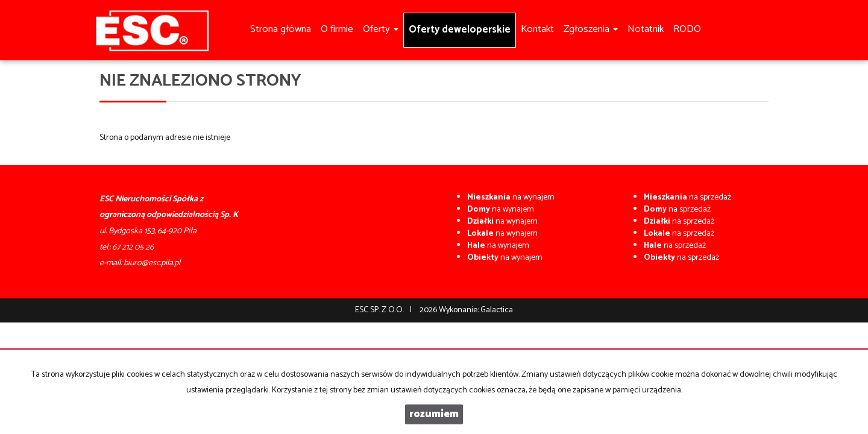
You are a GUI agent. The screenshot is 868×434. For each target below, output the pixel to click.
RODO (687, 29)
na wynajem (511, 197)
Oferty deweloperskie (460, 30)
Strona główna (281, 29)
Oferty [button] (381, 29)
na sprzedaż (687, 197)
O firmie (337, 29)
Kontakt (537, 29)
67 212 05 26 (133, 247)
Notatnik (646, 29)
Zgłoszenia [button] (591, 29)
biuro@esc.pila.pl (152, 263)
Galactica (497, 310)
